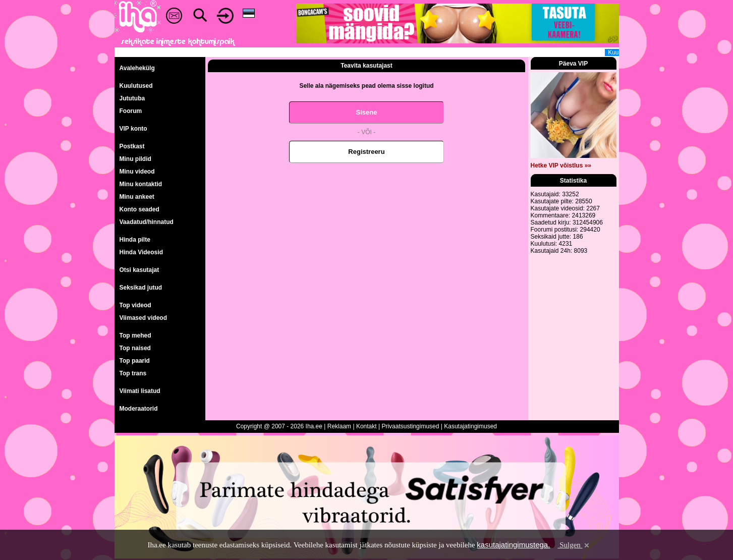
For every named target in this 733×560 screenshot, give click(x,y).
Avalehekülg (137, 68)
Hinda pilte (135, 240)
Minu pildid (135, 159)
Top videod (135, 305)
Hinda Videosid (141, 252)
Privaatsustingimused (410, 426)
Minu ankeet (137, 197)
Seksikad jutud (141, 288)
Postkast (132, 146)
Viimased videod (143, 318)
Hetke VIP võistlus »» (561, 165)
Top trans (133, 373)
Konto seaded (139, 209)
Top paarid (135, 361)
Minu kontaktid (141, 184)
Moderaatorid (139, 409)
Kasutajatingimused (470, 426)
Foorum (131, 111)
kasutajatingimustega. (513, 545)
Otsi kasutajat (139, 270)
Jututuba (132, 98)
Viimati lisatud (140, 391)
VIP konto (133, 129)
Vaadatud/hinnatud (147, 222)
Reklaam (339, 426)
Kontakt (366, 426)
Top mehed (135, 335)
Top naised (135, 348)
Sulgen (574, 545)
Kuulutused (136, 86)
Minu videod (137, 172)
